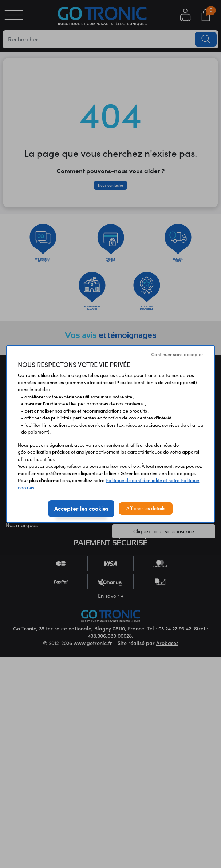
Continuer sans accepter (177, 354)
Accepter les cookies (81, 508)
